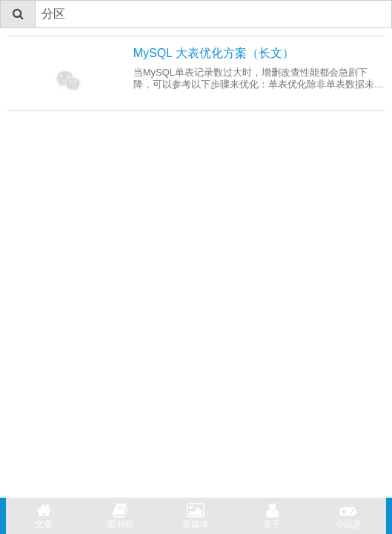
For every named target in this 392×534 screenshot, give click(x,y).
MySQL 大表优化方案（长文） (214, 53)
